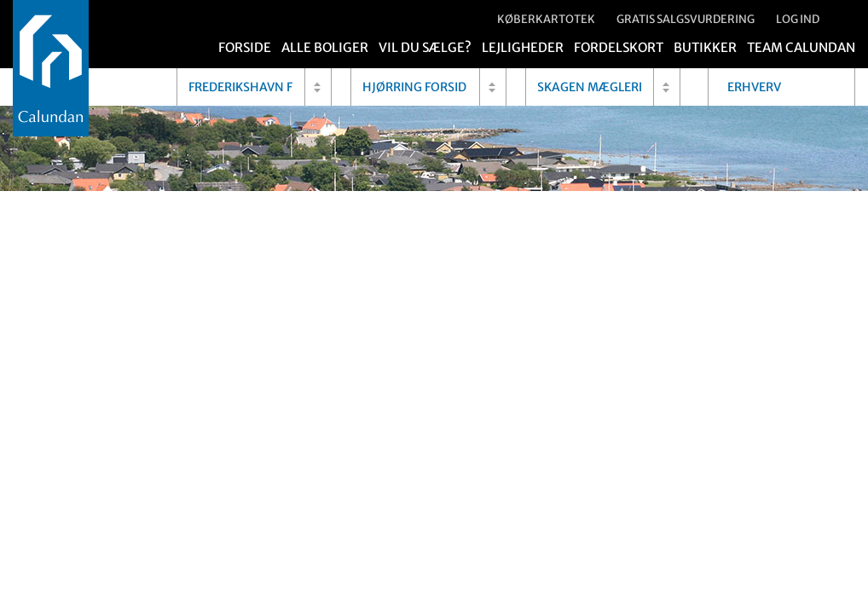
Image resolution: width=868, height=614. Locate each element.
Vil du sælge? (425, 47)
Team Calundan (801, 47)
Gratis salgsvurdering (686, 19)
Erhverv (754, 87)
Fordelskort (619, 47)
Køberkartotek (546, 19)
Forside (245, 47)
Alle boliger (325, 47)
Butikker (705, 47)
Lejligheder (523, 47)
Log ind (798, 19)
